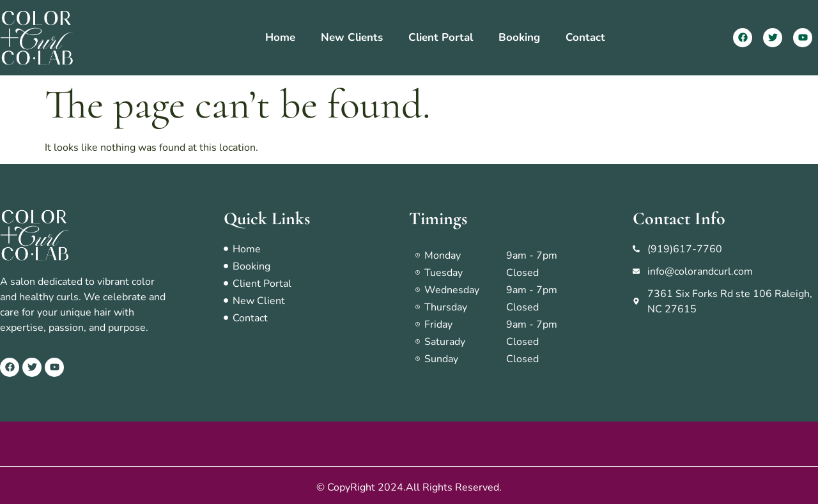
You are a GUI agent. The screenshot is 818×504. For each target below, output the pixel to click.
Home (280, 37)
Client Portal (441, 37)
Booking (519, 37)
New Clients (352, 37)
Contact (585, 37)
